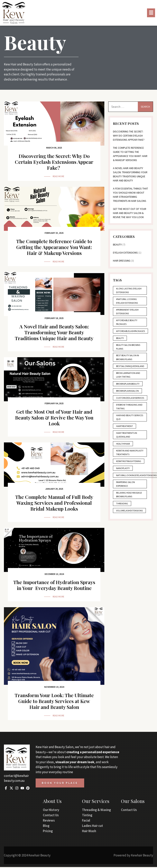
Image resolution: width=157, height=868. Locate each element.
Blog (46, 826)
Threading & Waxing (97, 811)
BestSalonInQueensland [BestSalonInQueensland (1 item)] (130, 368)
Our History (51, 811)
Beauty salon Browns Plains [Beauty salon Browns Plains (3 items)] (129, 348)
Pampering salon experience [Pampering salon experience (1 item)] (126, 490)
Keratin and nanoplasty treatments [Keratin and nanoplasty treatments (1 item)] (123, 456)
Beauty (118, 245)
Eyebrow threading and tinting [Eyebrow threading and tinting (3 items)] (130, 409)
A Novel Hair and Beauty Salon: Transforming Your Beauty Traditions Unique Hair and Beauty (54, 332)
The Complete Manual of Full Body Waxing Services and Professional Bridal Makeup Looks (54, 503)
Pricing (48, 832)
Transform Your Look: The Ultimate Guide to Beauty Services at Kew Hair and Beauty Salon (54, 702)
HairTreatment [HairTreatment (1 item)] (125, 428)
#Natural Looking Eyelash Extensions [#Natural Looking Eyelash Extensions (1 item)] (127, 302)
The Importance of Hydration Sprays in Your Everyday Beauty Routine (54, 585)
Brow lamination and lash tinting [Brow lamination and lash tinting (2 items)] (128, 377)
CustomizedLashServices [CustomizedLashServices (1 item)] (130, 400)
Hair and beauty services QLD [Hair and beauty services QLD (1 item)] (125, 419)
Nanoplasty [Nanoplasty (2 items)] (123, 474)
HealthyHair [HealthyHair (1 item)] (123, 446)
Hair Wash (89, 832)
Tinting (87, 816)
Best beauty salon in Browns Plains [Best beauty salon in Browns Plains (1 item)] (128, 359)
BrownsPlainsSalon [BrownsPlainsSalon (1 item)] (128, 393)
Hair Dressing (122, 261)
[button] (151, 13)
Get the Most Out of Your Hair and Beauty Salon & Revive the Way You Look (54, 417)
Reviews (49, 821)
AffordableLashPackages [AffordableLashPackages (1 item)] (131, 332)
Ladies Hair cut (92, 826)
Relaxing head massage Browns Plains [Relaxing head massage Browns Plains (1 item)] (129, 501)
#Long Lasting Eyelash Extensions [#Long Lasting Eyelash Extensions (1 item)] (129, 291)
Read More (58, 176)
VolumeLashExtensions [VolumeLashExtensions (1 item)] (130, 517)
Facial (86, 821)
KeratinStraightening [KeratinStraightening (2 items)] (129, 467)
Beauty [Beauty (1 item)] (120, 339)
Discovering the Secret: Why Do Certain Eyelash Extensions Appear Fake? (54, 162)
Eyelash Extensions (126, 253)
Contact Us (51, 816)
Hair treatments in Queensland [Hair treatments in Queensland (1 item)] (127, 437)
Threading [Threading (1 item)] (122, 510)
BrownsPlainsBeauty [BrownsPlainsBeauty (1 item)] (128, 386)
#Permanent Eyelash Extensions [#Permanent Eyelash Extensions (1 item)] (128, 313)
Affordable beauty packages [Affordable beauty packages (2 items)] (127, 323)
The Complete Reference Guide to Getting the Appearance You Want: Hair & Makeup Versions (54, 247)
